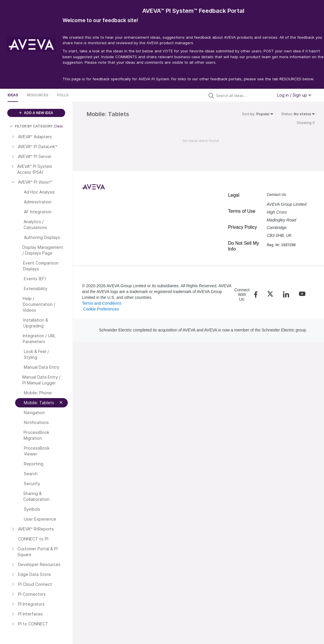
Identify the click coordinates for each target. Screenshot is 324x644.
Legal (234, 195)
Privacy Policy (243, 227)
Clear (58, 126)
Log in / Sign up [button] (294, 95)
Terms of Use (242, 211)
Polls (63, 95)
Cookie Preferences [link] (101, 309)
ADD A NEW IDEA (36, 113)
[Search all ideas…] (243, 95)
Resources (38, 95)
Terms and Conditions (102, 303)
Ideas (13, 95)
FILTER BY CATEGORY (31, 126)
